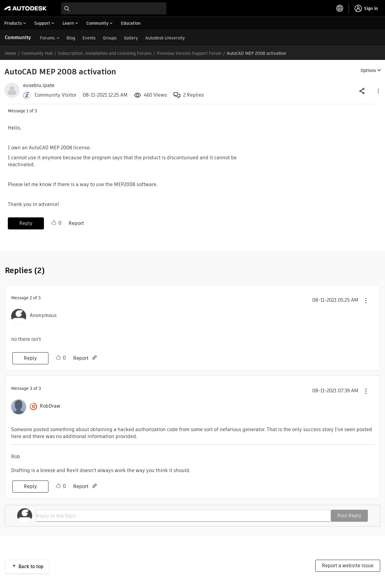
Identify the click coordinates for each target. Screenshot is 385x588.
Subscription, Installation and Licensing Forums (105, 53)
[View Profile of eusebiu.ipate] (39, 86)
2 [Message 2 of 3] (31, 298)
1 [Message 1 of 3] (27, 111)
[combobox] (114, 8)
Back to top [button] (31, 566)
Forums (47, 38)
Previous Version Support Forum (189, 53)
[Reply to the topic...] (183, 516)
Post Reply (349, 516)
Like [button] (54, 223)
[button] (378, 91)
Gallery (131, 38)
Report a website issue (348, 566)
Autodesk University (165, 38)
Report (76, 223)
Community (18, 37)
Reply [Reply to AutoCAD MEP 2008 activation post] (26, 223)
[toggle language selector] (340, 8)
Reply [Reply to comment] (30, 358)
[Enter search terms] (114, 8)
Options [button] (368, 70)
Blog (71, 38)
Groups (110, 38)
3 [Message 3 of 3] (31, 388)
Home (11, 53)
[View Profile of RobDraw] (50, 406)
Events (89, 38)
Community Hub (37, 53)
